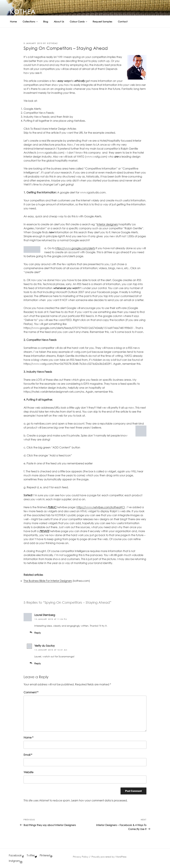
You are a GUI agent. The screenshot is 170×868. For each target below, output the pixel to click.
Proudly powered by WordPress (109, 857)
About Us (59, 22)
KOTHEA (23, 12)
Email (28, 755)
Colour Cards (79, 22)
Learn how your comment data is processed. (99, 800)
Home (13, 22)
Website (28, 772)
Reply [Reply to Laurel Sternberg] (38, 633)
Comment (31, 692)
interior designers (107, 224)
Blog (46, 22)
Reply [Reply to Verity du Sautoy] (38, 663)
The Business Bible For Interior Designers (48, 581)
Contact (123, 22)
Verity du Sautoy (45, 646)
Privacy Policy (81, 857)
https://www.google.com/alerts (75, 248)
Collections (30, 22)
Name (28, 738)
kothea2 (52, 43)
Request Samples (102, 22)
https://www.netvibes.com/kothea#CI (101, 507)
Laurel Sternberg (45, 615)
